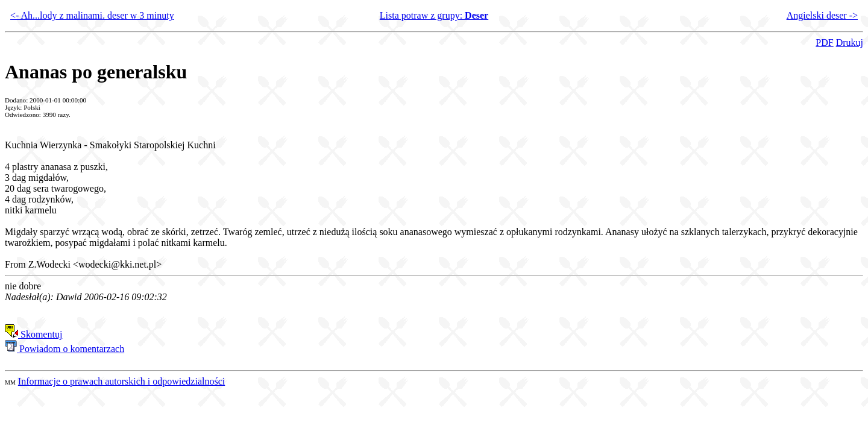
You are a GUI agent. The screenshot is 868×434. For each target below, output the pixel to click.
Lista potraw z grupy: (434, 15)
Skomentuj (33, 334)
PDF (824, 42)
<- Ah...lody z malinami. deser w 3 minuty (92, 15)
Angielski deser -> (822, 15)
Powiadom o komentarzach (64, 349)
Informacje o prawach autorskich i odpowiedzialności (121, 381)
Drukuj (850, 42)
